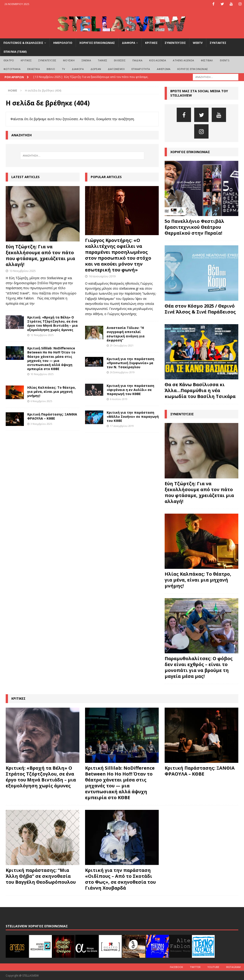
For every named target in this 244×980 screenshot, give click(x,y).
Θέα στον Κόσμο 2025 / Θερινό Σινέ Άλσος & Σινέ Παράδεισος (200, 309)
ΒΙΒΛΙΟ (51, 69)
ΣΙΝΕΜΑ (86, 60)
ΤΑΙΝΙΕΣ (102, 60)
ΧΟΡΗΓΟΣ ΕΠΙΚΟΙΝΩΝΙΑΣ (97, 43)
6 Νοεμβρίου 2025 (41, 401)
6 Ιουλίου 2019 (119, 399)
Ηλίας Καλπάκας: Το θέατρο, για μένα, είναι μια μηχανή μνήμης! (52, 392)
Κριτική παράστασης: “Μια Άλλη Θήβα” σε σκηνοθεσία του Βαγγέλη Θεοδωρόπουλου (41, 876)
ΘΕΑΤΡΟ (9, 60)
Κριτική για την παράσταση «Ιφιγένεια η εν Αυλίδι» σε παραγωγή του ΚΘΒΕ (130, 390)
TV (63, 69)
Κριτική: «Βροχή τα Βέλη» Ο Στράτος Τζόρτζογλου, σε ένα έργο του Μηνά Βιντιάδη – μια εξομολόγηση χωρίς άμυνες (53, 323)
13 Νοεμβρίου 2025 (23, 271)
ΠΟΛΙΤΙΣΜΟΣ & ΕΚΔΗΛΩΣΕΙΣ (23, 43)
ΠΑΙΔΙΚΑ (137, 60)
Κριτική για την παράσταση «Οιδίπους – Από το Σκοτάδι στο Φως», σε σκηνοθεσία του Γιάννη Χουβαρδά (120, 879)
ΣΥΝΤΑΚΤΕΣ (218, 43)
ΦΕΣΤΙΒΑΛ (207, 60)
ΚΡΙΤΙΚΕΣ (151, 43)
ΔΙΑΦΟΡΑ (128, 43)
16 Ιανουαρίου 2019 (102, 276)
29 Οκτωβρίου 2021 (122, 345)
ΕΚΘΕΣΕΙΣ (120, 60)
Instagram (233, 967)
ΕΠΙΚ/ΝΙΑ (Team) (15, 52)
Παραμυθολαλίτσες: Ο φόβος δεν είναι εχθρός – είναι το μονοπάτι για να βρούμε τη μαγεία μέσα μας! (199, 667)
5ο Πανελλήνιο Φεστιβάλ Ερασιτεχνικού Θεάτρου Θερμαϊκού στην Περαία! (194, 227)
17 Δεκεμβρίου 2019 (122, 426)
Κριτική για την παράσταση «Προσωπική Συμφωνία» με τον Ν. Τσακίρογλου (130, 363)
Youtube (213, 967)
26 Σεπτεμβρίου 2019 (122, 372)
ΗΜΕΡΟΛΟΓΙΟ (63, 43)
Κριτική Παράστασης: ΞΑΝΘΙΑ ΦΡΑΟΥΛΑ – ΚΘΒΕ (52, 416)
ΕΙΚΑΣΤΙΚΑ (34, 69)
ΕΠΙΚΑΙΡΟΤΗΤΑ (141, 69)
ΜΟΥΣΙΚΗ (69, 60)
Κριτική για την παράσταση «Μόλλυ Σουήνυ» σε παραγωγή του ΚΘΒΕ (133, 417)
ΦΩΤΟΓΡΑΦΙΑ (12, 69)
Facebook (176, 967)
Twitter (195, 967)
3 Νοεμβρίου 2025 (41, 424)
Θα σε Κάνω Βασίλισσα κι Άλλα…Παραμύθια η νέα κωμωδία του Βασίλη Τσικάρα (200, 390)
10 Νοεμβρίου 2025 (42, 374)
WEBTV (198, 43)
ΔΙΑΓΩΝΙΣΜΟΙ (116, 69)
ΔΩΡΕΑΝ (96, 69)
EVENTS (225, 60)
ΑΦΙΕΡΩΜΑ (164, 69)
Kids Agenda (158, 60)
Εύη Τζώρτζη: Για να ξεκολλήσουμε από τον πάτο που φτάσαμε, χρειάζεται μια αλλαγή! (40, 255)
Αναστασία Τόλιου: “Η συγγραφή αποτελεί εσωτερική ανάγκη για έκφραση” (126, 334)
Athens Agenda (183, 60)
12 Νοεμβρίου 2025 (42, 335)
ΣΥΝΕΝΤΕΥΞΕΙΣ (175, 43)
